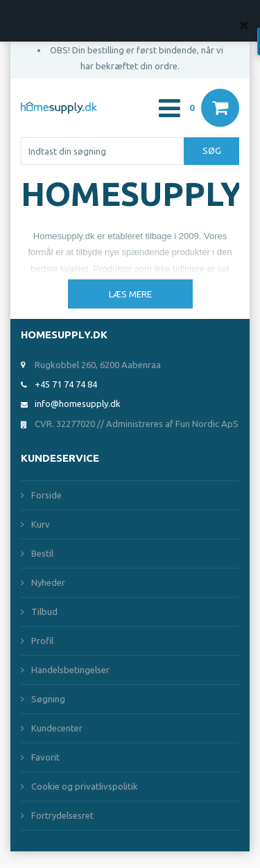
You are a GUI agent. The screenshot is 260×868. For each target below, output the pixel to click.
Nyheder (48, 582)
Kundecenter (57, 728)
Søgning (48, 699)
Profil (42, 641)
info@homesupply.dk (78, 403)
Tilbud (44, 611)
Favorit (45, 757)
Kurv (41, 524)
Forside (46, 495)
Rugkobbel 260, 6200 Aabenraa (98, 365)
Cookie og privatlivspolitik (85, 786)
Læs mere (130, 294)
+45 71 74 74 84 (66, 384)
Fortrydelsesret (62, 815)
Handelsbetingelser (70, 670)
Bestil (42, 553)
